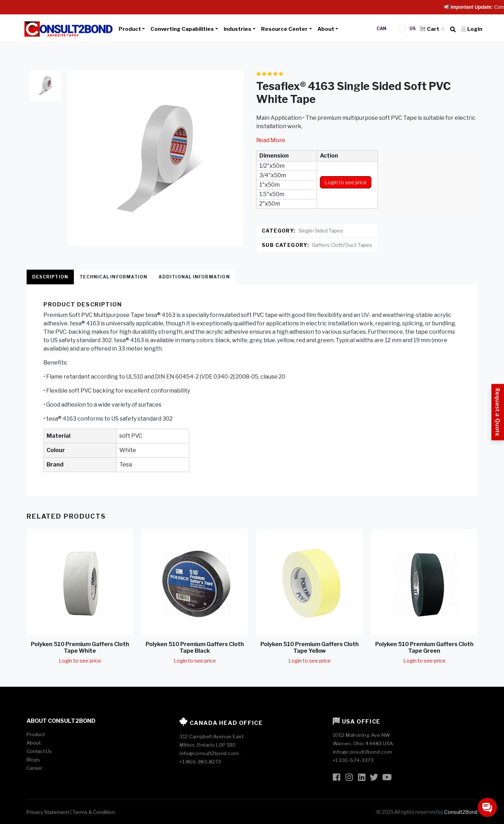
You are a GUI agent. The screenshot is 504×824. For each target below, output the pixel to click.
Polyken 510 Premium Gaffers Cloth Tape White (80, 648)
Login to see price (346, 182)
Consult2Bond (461, 812)
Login (472, 29)
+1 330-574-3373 (353, 760)
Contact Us (39, 751)
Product (130, 29)
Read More (271, 140)
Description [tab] (50, 277)
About (326, 29)
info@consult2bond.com (209, 753)
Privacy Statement (48, 812)
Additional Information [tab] (194, 277)
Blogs (33, 760)
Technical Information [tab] (113, 277)
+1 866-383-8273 (200, 762)
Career (34, 768)
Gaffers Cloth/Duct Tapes (342, 245)
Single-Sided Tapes (321, 231)
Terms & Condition (94, 812)
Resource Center (284, 29)
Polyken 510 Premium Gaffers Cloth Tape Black (195, 648)
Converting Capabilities (182, 29)
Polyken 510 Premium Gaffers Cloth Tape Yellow (310, 648)
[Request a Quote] (498, 412)
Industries (237, 29)
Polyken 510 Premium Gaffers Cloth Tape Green (424, 648)
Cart (432, 29)
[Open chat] (487, 807)
